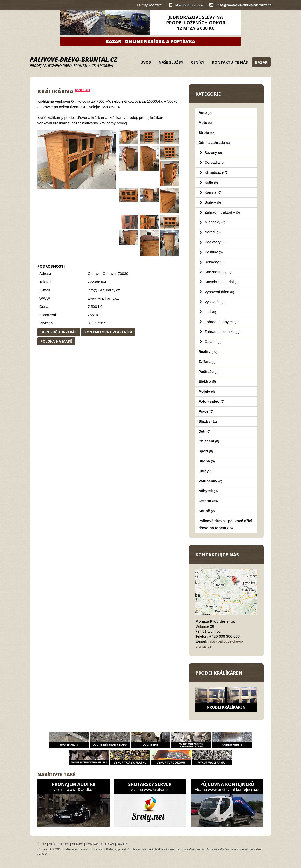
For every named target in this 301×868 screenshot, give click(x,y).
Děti (204, 431)
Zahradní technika (222, 332)
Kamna (213, 192)
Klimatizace (217, 172)
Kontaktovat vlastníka (108, 332)
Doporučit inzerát (59, 332)
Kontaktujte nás (230, 62)
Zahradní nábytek (222, 322)
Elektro (207, 381)
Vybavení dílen (219, 292)
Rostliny (214, 252)
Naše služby (171, 62)
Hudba (207, 461)
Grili (210, 312)
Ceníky (198, 62)
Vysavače (215, 302)
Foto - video (211, 401)
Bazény (213, 152)
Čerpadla (215, 162)
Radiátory (215, 242)
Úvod (146, 62)
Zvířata (207, 361)
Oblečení (209, 441)
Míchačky (215, 222)
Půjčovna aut (229, 849)
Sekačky (214, 262)
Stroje (207, 133)
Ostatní (213, 342)
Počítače (209, 371)
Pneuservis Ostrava (203, 849)
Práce (206, 411)
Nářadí (213, 232)
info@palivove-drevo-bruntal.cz (244, 5)
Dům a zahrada (214, 142)
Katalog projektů (118, 849)
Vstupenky (210, 481)
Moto (205, 123)
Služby (208, 421)
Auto (205, 113)
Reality (208, 352)
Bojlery (213, 202)
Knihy (206, 471)
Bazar (261, 62)
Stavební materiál (222, 282)
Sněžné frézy (218, 272)
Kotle (211, 182)
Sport (206, 451)
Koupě (207, 511)
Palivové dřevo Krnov (171, 849)
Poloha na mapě (56, 341)
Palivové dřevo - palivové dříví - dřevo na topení (226, 524)
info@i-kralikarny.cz (104, 290)
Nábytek (208, 491)
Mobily (207, 391)
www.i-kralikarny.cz (103, 298)
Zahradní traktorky (222, 212)
